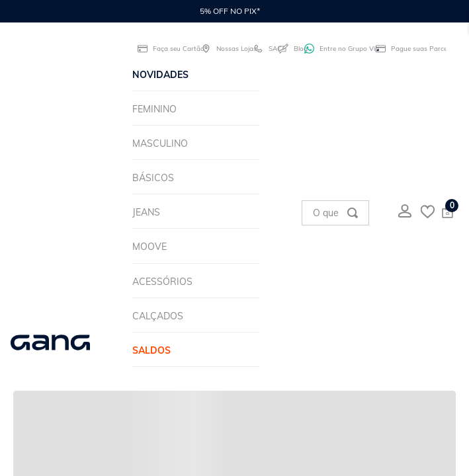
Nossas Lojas (224, 49)
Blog (288, 49)
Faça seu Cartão (166, 49)
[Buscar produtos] (353, 213)
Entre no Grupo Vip (337, 49)
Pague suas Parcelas (411, 49)
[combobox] (335, 213)
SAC (263, 49)
